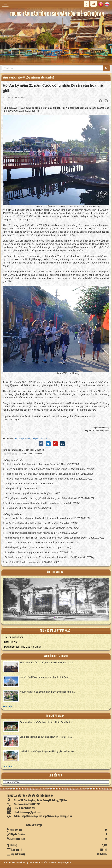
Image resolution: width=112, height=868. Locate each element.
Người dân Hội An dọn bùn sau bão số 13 (26, 562)
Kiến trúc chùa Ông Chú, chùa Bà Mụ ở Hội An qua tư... (48, 663)
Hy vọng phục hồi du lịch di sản (21, 508)
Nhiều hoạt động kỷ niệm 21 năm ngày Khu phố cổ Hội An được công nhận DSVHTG (48, 538)
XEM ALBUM (56, 602)
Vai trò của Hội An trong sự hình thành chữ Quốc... (45, 677)
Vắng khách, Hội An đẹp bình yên (22, 484)
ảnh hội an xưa (55, 572)
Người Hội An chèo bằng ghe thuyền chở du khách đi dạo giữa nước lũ (40, 518)
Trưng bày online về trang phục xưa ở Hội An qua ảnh (32, 552)
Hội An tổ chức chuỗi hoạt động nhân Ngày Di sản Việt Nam (36, 464)
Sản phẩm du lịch (14, 488)
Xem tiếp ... (9, 706)
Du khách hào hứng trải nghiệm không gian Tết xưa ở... (48, 751)
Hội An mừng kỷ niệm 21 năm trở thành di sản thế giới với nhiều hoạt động (43, 469)
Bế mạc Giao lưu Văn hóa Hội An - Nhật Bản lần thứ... (47, 722)
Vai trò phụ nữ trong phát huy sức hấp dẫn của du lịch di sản (36, 503)
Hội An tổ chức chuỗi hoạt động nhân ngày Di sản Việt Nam (35, 523)
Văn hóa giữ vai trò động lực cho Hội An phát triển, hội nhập (35, 543)
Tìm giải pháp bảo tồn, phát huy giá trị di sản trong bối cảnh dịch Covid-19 (43, 498)
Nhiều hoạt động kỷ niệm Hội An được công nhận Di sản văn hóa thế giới (42, 474)
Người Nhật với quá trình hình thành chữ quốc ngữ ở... (47, 692)
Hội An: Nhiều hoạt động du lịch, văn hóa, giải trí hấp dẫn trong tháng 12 (42, 479)
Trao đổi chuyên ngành (55, 656)
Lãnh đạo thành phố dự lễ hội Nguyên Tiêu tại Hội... (46, 737)
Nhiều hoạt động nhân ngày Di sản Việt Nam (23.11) (31, 547)
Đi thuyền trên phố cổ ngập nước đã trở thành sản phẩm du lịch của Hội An (43, 557)
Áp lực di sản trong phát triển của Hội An (26, 493)
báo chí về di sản (55, 716)
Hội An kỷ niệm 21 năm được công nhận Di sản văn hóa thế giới (29, 78)
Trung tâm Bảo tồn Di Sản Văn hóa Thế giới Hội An (47, 863)
